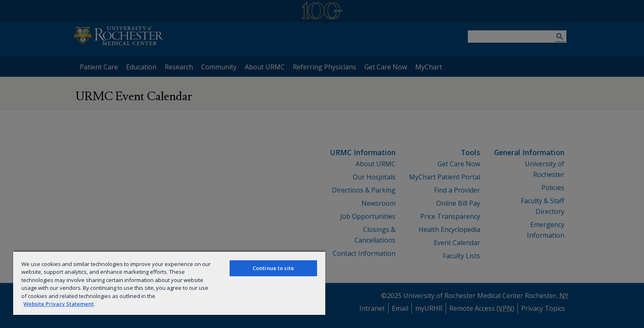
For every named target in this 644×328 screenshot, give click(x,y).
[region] (169, 283)
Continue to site (273, 268)
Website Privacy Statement (59, 304)
